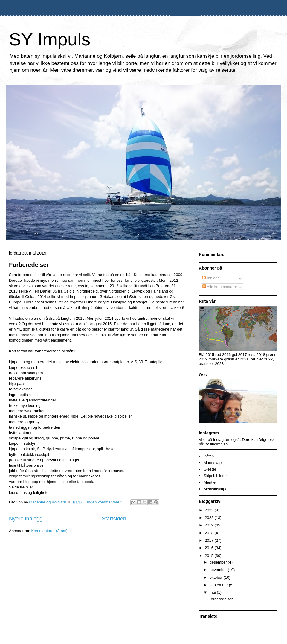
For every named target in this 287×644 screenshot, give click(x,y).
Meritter (210, 482)
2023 (210, 510)
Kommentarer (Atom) (49, 531)
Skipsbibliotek (216, 476)
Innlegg (211, 278)
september (219, 585)
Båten (209, 456)
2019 (210, 525)
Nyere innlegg (26, 519)
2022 (210, 518)
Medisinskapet (216, 489)
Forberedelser (29, 265)
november (219, 570)
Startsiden (114, 519)
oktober (217, 577)
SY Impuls (50, 39)
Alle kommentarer (220, 287)
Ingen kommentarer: (105, 502)
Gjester (210, 469)
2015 (210, 556)
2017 (210, 540)
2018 (210, 533)
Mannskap (213, 463)
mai (213, 592)
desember (219, 562)
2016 (210, 548)
